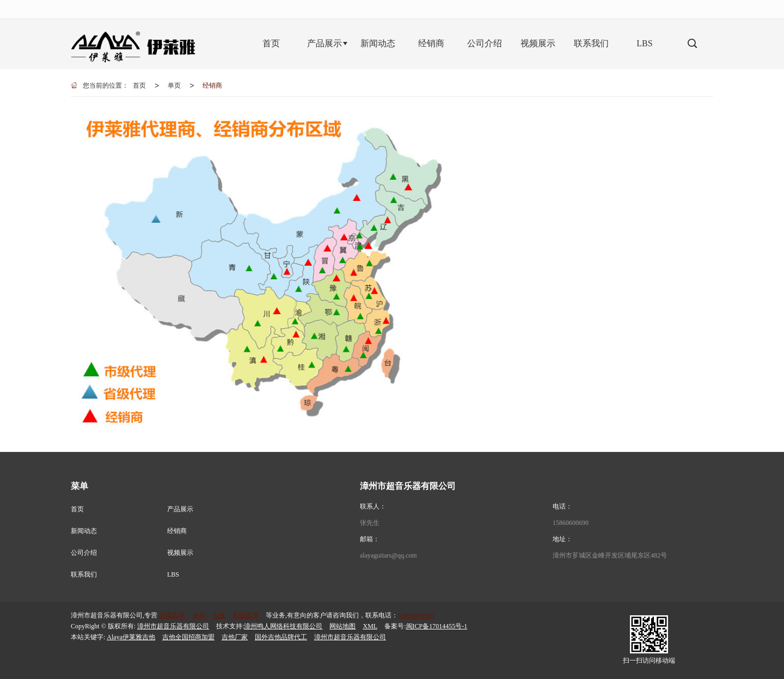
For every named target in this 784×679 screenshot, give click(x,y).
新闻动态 (84, 531)
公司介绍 (84, 553)
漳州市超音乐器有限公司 (173, 626)
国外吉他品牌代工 (281, 637)
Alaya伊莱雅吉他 (131, 637)
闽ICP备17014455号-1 (437, 626)
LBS (173, 574)
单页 (174, 85)
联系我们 (84, 574)
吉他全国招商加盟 (188, 637)
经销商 (212, 85)
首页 (139, 85)
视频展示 (180, 553)
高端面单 (172, 615)
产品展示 (180, 509)
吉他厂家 (235, 637)
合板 (219, 615)
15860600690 (571, 523)
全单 (199, 615)
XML (370, 626)
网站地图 (342, 626)
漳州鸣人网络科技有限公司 (283, 626)
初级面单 (246, 615)
